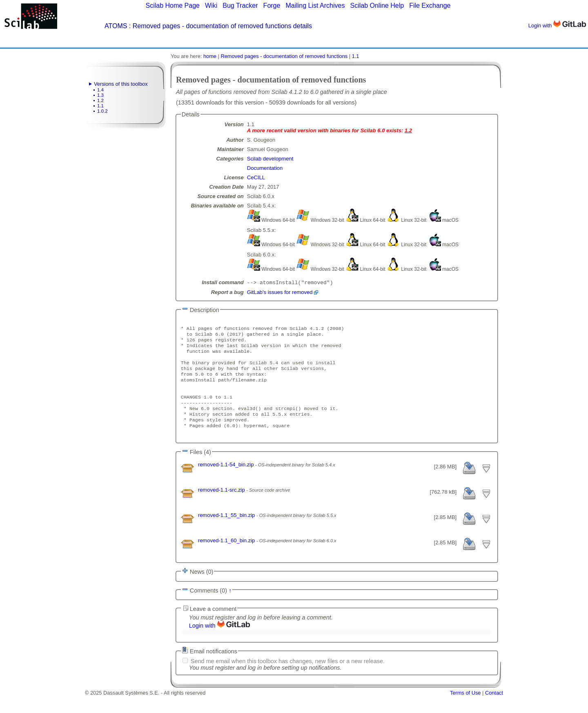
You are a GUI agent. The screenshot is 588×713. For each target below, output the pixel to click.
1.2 (100, 100)
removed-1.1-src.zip (222, 507)
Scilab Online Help (377, 6)
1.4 (100, 90)
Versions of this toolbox (121, 84)
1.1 (100, 106)
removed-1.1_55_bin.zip (227, 532)
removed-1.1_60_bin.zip (227, 558)
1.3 (100, 95)
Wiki (211, 6)
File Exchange (430, 6)
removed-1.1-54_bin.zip (227, 482)
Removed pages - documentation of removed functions (284, 56)
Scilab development (270, 159)
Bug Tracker (240, 6)
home (210, 56)
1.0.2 (102, 111)
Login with (557, 26)
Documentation (265, 168)
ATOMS (116, 26)
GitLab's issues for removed (280, 293)
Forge (272, 6)
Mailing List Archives (315, 6)
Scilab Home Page (173, 6)
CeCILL (256, 177)
